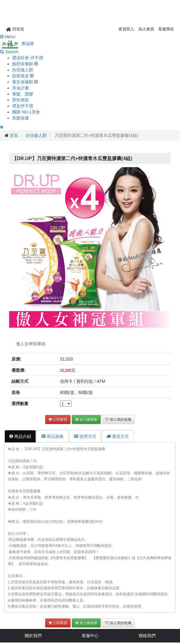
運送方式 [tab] (118, 436)
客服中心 (90, 636)
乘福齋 (17, 44)
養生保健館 (23, 82)
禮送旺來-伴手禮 (28, 58)
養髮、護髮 (23, 94)
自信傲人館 (23, 70)
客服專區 (166, 29)
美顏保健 (21, 118)
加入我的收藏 (118, 420)
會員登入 (126, 29)
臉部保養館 (23, 64)
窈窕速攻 (21, 76)
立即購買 (58, 420)
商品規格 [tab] (52, 436)
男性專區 (21, 100)
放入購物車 (86, 420)
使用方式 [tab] (85, 436)
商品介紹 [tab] (20, 436)
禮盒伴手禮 (23, 106)
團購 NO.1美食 (26, 112)
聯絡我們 (147, 636)
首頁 (14, 135)
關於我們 (33, 636)
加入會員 (146, 29)
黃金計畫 (21, 88)
